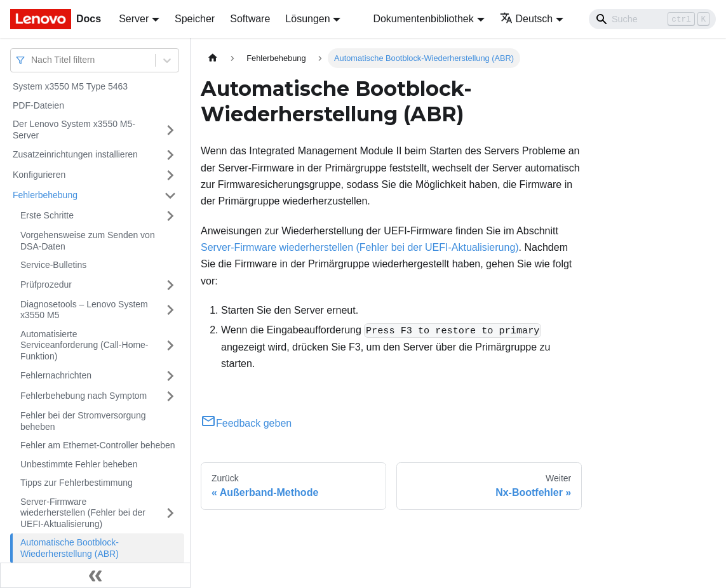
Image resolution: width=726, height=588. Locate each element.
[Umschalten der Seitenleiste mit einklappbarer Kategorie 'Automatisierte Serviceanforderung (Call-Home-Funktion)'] (170, 346)
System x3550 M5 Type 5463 (70, 86)
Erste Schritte (47, 215)
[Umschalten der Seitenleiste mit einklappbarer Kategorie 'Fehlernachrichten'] (170, 376)
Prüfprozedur (46, 284)
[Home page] (213, 58)
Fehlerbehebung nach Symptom (84, 396)
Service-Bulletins (53, 265)
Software (250, 19)
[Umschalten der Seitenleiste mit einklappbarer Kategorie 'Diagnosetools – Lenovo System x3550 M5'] (170, 310)
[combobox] (32, 60)
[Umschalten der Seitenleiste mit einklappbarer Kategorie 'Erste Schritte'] (170, 216)
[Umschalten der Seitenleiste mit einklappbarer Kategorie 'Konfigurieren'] (170, 175)
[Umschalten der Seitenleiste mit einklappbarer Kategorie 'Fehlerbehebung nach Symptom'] (170, 396)
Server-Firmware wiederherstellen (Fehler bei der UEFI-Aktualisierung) (83, 513)
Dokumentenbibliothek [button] (423, 19)
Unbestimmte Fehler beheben (79, 464)
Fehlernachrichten (56, 375)
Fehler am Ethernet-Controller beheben (98, 445)
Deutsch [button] (527, 19)
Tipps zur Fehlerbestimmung (77, 483)
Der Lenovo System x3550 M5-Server (74, 130)
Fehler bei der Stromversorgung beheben (83, 421)
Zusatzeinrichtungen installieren (75, 154)
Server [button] (134, 19)
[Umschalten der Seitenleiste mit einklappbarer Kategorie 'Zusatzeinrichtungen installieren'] (170, 155)
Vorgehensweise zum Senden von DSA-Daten (88, 241)
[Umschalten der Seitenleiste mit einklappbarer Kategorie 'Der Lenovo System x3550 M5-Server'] (170, 130)
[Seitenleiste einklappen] (95, 575)
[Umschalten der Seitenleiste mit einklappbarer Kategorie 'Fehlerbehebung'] (170, 196)
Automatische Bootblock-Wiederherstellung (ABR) (70, 548)
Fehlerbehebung (45, 195)
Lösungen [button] (307, 19)
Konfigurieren (39, 175)
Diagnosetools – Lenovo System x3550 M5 (84, 310)
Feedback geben (246, 423)
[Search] (652, 19)
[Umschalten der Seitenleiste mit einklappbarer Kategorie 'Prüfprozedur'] (170, 285)
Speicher (195, 19)
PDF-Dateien (38, 105)
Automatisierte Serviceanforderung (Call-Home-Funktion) (84, 345)
